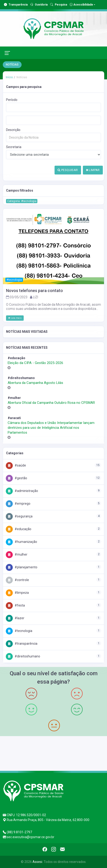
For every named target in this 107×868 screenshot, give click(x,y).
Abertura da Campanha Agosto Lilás (35, 383)
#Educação (19, 529)
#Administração (22, 491)
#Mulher (17, 554)
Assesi (37, 862)
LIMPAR (93, 170)
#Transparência (22, 644)
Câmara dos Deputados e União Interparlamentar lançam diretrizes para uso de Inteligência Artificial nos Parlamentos (51, 428)
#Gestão (16, 478)
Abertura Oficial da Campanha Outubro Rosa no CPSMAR (51, 403)
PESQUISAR (68, 170)
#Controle (17, 580)
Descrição (13, 130)
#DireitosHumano (23, 656)
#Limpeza (17, 593)
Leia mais (15, 318)
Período (12, 100)
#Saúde (16, 465)
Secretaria (14, 147)
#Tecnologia (19, 631)
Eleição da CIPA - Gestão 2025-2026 (35, 363)
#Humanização (21, 542)
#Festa (15, 605)
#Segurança (19, 516)
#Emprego (18, 504)
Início (9, 77)
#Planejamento (22, 567)
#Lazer (15, 618)
